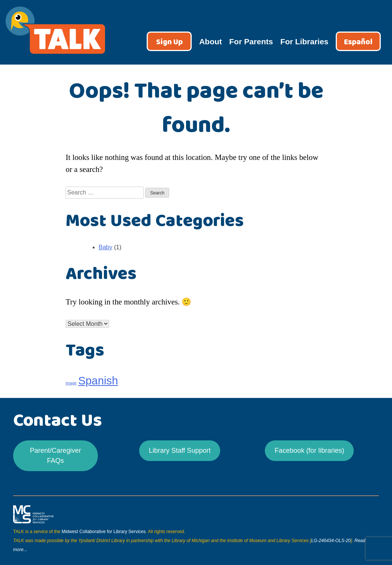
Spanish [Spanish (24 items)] (98, 380)
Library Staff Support (180, 450)
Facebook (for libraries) (309, 450)
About (211, 41)
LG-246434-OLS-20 (331, 541)
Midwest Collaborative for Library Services (104, 532)
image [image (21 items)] (71, 383)
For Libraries (304, 41)
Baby (105, 247)
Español (358, 42)
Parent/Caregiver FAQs (56, 456)
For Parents (251, 41)
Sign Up (169, 42)
